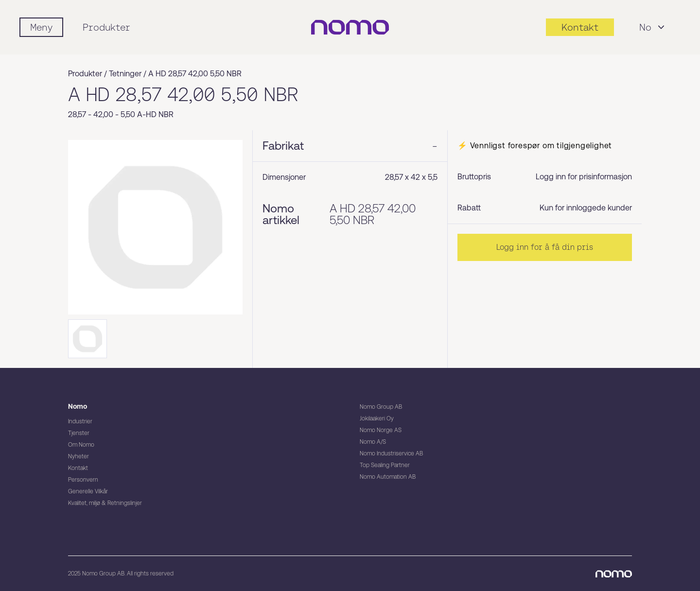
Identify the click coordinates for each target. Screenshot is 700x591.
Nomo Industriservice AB (391, 453)
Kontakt (78, 468)
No (653, 27)
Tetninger (125, 74)
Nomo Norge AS (381, 430)
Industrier (80, 421)
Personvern (83, 480)
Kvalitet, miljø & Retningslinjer (105, 503)
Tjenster (79, 433)
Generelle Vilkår (88, 491)
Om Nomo (81, 445)
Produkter (106, 27)
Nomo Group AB (381, 407)
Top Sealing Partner (385, 465)
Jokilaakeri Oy (377, 418)
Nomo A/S (373, 442)
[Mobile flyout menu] (41, 27)
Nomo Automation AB (388, 477)
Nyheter (79, 456)
